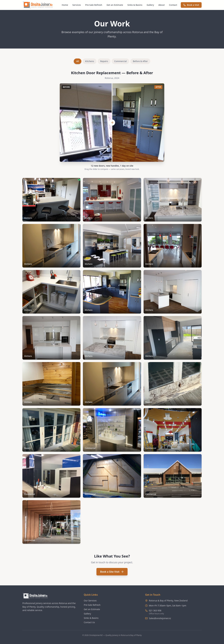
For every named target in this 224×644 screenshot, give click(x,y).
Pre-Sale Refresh (94, 5)
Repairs (104, 61)
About (162, 5)
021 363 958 (155, 610)
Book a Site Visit (112, 572)
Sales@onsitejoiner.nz (160, 618)
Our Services (90, 601)
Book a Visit (191, 5)
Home (65, 5)
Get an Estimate (115, 5)
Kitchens (90, 61)
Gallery (150, 5)
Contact (173, 5)
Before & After (140, 61)
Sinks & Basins (135, 5)
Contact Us (89, 622)
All (78, 61)
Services (77, 5)
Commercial (120, 61)
